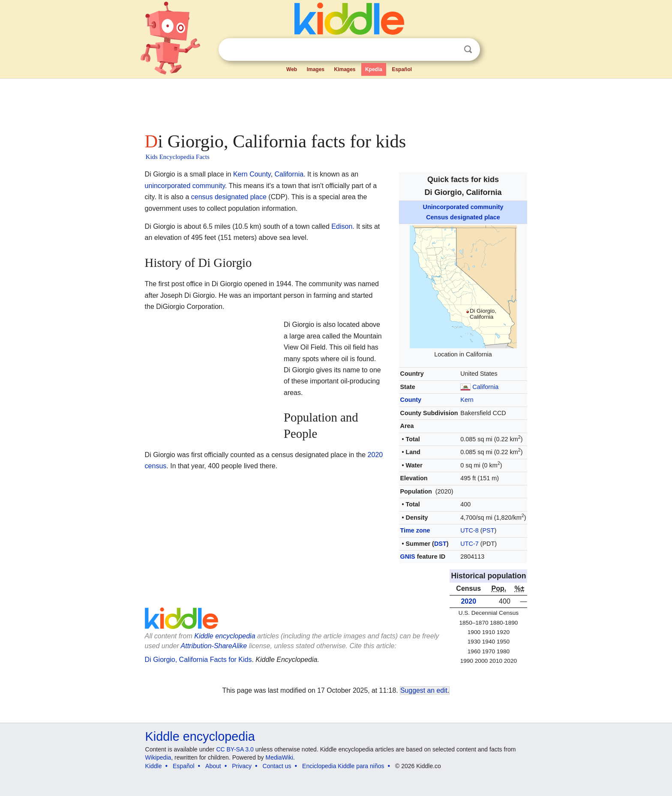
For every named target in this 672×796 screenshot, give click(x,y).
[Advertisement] (336, 103)
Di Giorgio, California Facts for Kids (198, 660)
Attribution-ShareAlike (214, 646)
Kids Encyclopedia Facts (178, 157)
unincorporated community (185, 186)
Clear (450, 50)
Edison (342, 226)
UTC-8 (469, 530)
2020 (468, 601)
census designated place (229, 197)
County (411, 400)
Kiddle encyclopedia (225, 636)
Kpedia (374, 69)
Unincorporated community (463, 207)
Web (292, 69)
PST (489, 530)
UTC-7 (469, 544)
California (485, 387)
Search (468, 49)
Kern (467, 400)
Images (316, 69)
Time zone (415, 530)
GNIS (407, 557)
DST (440, 544)
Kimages (345, 69)
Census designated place (463, 217)
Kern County (252, 174)
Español (402, 69)
